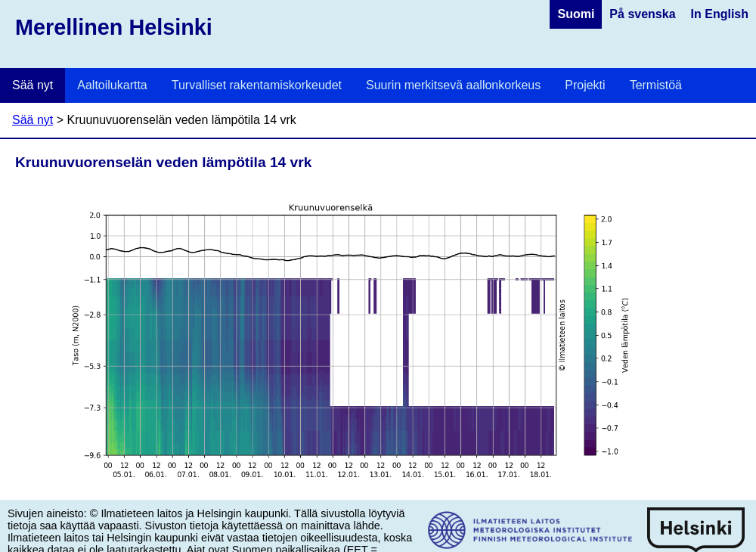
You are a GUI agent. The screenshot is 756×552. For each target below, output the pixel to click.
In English (720, 14)
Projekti (585, 85)
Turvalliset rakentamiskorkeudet (257, 85)
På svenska (642, 14)
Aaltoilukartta (112, 85)
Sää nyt (33, 85)
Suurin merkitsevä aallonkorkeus (453, 85)
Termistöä (656, 85)
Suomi (576, 14)
